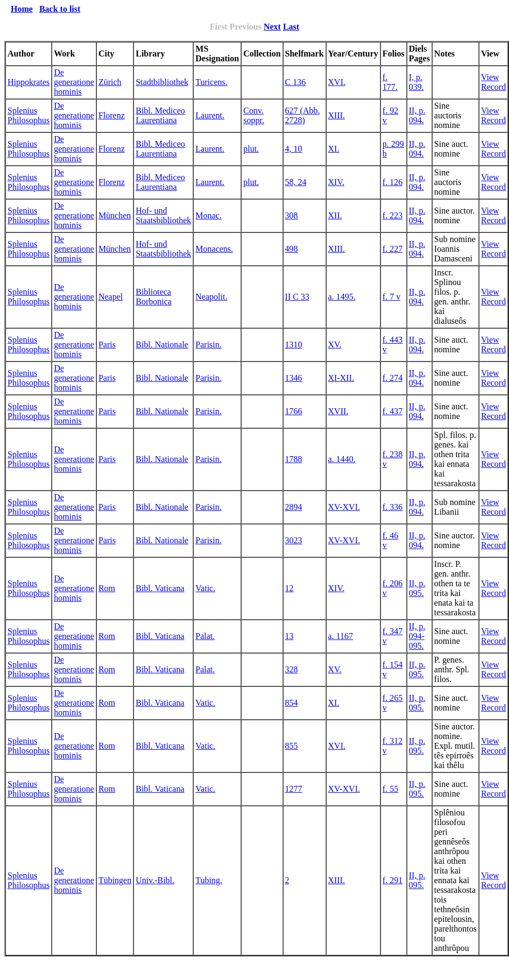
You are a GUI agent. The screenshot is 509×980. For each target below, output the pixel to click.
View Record (493, 82)
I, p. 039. (416, 82)
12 (289, 588)
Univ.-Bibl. (155, 880)
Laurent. (210, 115)
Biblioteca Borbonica (154, 297)
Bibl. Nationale (162, 345)
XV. (335, 345)
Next (272, 27)
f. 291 (393, 880)
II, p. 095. (417, 588)
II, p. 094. (417, 115)
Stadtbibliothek (162, 82)
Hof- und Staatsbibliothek (163, 215)
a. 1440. (342, 459)
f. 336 (393, 507)
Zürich (110, 82)
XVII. (338, 411)
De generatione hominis (74, 82)
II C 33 (297, 297)
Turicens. (211, 82)
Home (22, 9)
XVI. (337, 82)
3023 (294, 540)
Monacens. (214, 249)
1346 (294, 378)
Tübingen (115, 880)
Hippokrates (29, 82)
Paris (107, 345)
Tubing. (209, 880)
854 (292, 703)
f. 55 (390, 789)
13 (289, 636)
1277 (294, 789)
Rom (107, 588)
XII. (335, 215)
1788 (294, 459)
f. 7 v (391, 297)
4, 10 (294, 149)
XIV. (336, 182)
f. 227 (393, 249)
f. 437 (393, 411)
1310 (294, 345)
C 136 (296, 82)
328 (292, 669)
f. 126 (393, 182)
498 (292, 249)
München (115, 215)
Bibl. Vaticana (160, 588)
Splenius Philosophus (29, 115)
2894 (294, 507)
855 (292, 746)
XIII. (337, 115)
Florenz (112, 115)
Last (291, 27)
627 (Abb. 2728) (303, 115)
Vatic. (205, 588)
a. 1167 (341, 636)
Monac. (208, 215)
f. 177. (390, 82)
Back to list (60, 9)
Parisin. (208, 345)
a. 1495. (342, 297)
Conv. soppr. (254, 115)
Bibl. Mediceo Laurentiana (160, 115)
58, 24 (296, 182)
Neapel (111, 297)
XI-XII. (341, 378)
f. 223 (393, 215)
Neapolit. (211, 297)
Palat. (205, 636)
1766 (294, 411)
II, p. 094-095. (417, 636)
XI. (334, 149)
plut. (251, 149)
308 (292, 215)
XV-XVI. (344, 507)
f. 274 (393, 378)
